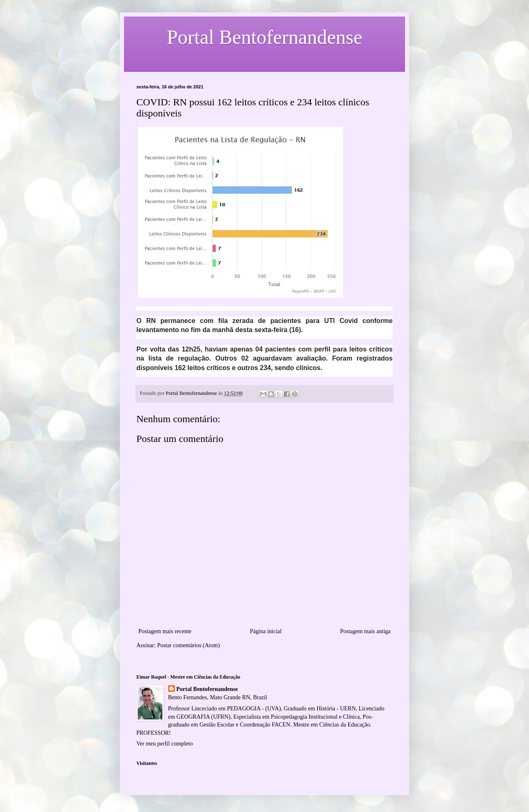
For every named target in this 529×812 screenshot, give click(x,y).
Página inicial (266, 631)
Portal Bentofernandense (207, 689)
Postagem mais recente (165, 631)
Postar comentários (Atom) (188, 645)
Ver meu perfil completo (164, 744)
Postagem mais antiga (365, 631)
